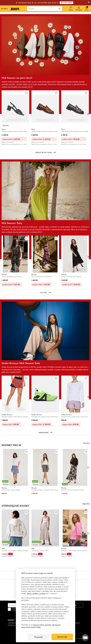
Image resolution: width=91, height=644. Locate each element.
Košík (87, 8)
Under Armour (7, 415)
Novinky (86, 443)
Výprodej (86, 504)
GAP (3, 548)
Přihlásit (79, 9)
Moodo (4, 274)
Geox (3, 129)
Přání (71, 9)
